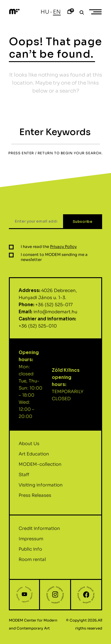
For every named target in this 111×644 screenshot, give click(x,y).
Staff (24, 478)
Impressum (31, 542)
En (57, 12)
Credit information (39, 532)
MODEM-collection (40, 468)
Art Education (34, 457)
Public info (30, 553)
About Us (29, 447)
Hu (45, 12)
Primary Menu (97, 12)
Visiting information (41, 488)
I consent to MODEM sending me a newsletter (54, 261)
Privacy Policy (63, 250)
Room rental (32, 563)
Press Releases (35, 499)
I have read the (49, 250)
